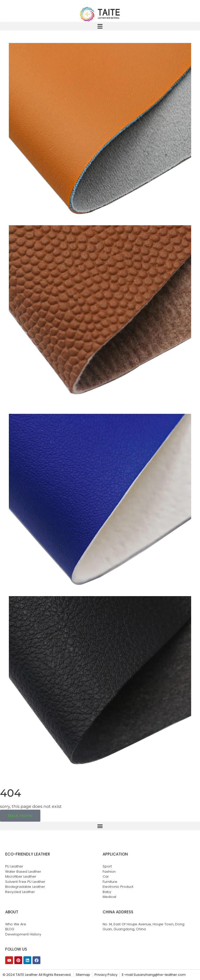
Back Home (20, 816)
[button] (100, 26)
